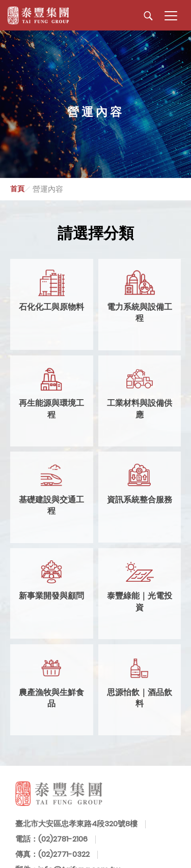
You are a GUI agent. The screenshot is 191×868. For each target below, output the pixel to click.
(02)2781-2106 (63, 839)
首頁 (17, 189)
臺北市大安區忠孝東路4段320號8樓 (76, 824)
